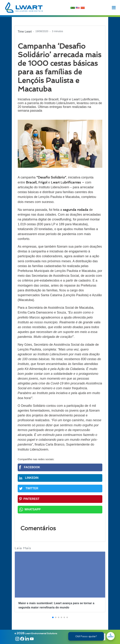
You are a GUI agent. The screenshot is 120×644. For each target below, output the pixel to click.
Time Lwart (25, 32)
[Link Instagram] (17, 639)
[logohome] (24, 7)
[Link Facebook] (22, 639)
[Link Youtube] (31, 639)
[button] (53, 617)
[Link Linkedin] (27, 639)
